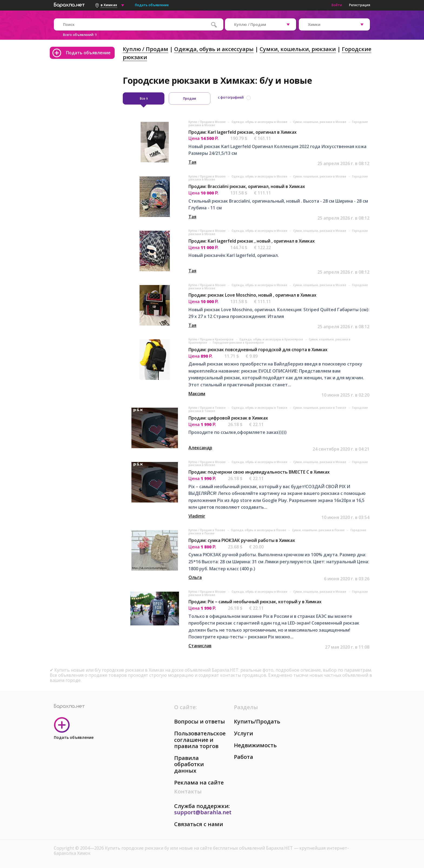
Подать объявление (152, 5)
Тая (192, 162)
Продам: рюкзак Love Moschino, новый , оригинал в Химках (252, 295)
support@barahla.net (203, 812)
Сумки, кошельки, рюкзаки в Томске (320, 408)
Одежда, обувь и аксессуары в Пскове (259, 530)
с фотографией (231, 97)
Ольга (195, 577)
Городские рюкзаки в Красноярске (238, 343)
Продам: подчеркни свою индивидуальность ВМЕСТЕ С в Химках (259, 472)
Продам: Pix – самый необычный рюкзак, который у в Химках (255, 602)
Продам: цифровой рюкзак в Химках (228, 418)
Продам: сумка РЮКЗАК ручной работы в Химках (242, 540)
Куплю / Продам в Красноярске (211, 339)
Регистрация (360, 5)
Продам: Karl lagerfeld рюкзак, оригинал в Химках (243, 132)
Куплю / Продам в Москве (207, 122)
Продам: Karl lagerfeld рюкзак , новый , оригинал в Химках (252, 241)
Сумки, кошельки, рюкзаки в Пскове (319, 530)
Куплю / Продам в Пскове (207, 530)
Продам (190, 98)
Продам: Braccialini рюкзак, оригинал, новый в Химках (247, 186)
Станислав (200, 646)
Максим (197, 394)
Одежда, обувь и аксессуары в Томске (260, 408)
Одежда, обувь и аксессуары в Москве (260, 122)
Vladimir (197, 516)
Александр (200, 448)
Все (144, 98)
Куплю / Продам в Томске (207, 408)
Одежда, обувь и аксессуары (214, 49)
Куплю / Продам (145, 49)
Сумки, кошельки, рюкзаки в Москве (320, 122)
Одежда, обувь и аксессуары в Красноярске (271, 339)
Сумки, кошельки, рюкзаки (298, 49)
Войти (337, 5)
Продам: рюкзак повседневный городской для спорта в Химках (258, 350)
